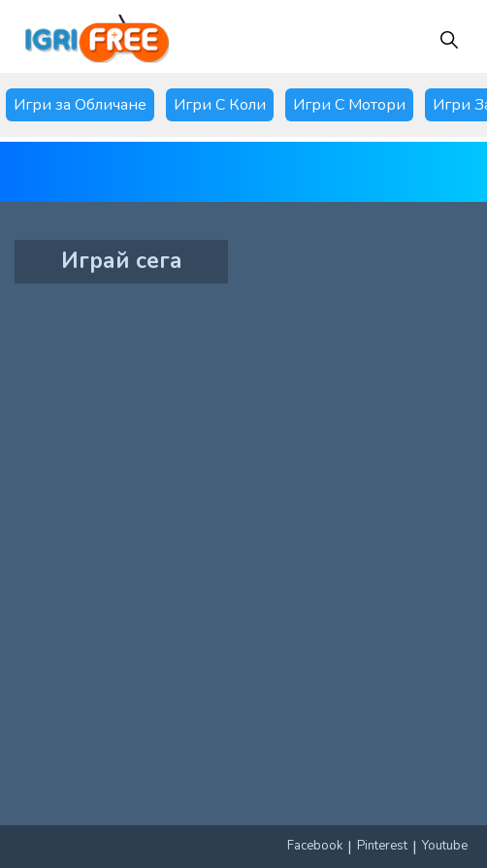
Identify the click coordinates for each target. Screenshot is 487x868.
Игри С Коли (220, 105)
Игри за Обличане (80, 105)
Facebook (315, 846)
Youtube (445, 846)
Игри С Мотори (349, 105)
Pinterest (382, 846)
